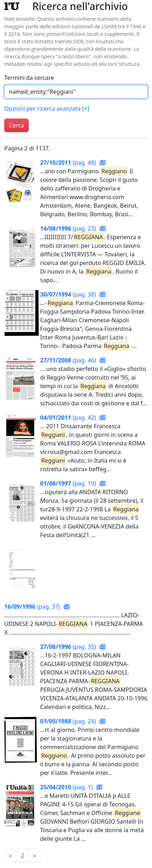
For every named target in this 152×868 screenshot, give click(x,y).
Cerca (16, 125)
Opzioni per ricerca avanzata (47, 108)
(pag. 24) (69, 721)
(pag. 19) (69, 483)
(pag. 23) (69, 228)
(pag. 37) (33, 607)
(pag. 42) (69, 418)
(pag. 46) (69, 360)
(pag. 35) (69, 647)
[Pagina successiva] (34, 855)
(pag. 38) (69, 294)
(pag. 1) (67, 787)
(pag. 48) (69, 163)
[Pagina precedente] (10, 855)
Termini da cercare (29, 78)
